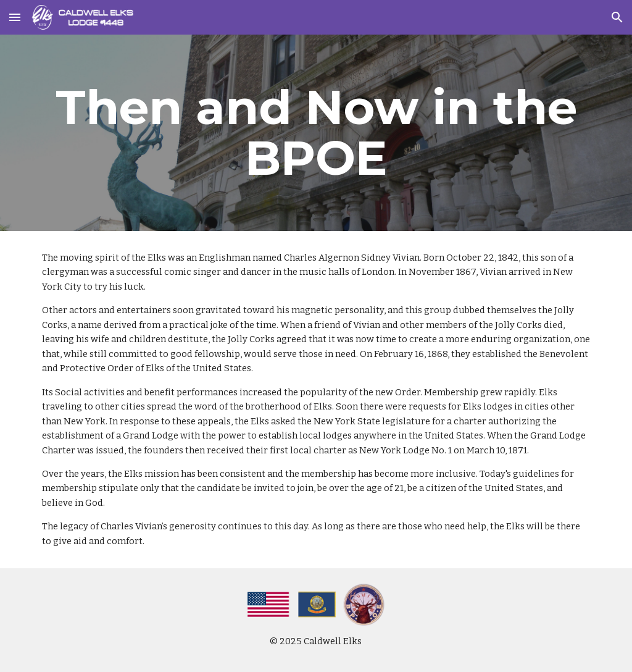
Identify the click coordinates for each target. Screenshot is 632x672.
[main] (316, 133)
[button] (15, 17)
